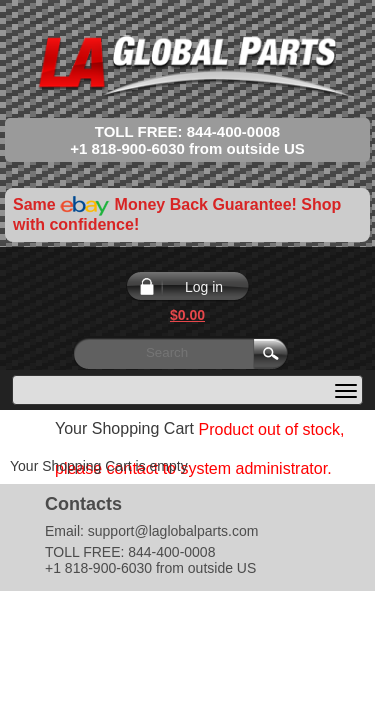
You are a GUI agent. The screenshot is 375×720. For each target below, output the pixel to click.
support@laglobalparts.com (173, 531)
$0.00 (187, 315)
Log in (204, 287)
